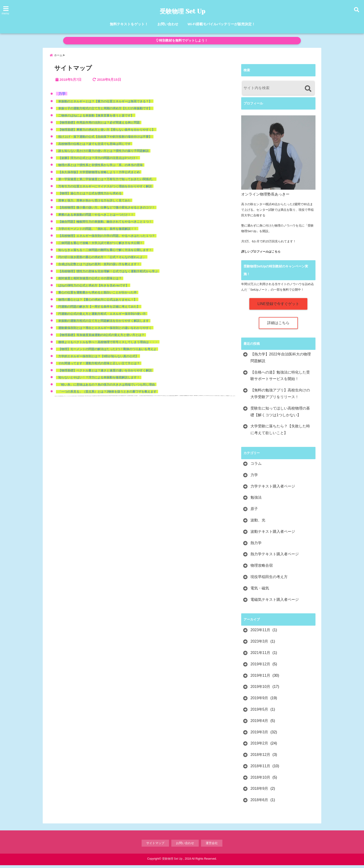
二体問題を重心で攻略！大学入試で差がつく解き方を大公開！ (101, 246)
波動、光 (258, 523)
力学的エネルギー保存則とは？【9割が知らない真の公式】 (98, 359)
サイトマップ (155, 846)
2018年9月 (259, 792)
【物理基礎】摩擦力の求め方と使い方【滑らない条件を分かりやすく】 (107, 132)
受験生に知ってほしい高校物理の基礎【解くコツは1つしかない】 (280, 414)
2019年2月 (259, 746)
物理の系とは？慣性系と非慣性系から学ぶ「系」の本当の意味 (101, 168)
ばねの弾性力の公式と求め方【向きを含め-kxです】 (93, 288)
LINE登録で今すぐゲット (278, 307)
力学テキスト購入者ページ (273, 489)
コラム (256, 466)
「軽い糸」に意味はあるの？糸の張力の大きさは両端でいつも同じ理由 (107, 387)
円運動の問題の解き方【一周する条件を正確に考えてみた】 (99, 310)
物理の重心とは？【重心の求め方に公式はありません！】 (97, 302)
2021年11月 (260, 655)
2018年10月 (260, 780)
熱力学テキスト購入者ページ (275, 557)
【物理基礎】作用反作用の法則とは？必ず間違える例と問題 (99, 125)
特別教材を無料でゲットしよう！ (182, 41)
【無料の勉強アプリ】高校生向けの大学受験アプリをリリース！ (280, 396)
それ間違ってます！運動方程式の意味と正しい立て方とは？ (99, 366)
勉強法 (256, 500)
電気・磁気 (260, 591)
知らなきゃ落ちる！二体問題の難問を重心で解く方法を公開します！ (105, 253)
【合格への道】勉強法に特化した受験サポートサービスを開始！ (280, 378)
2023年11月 (260, 633)
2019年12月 (260, 667)
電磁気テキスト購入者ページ (275, 602)
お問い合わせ (168, 24)
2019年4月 (259, 723)
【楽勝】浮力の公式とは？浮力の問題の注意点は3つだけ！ (98, 161)
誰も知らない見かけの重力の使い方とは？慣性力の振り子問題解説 (104, 154)
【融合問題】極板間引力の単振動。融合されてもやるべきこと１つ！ (105, 225)
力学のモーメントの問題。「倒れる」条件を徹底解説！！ (97, 232)
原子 (254, 512)
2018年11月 (260, 769)
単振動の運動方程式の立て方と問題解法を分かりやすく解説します (104, 324)
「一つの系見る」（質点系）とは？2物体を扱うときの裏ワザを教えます (107, 395)
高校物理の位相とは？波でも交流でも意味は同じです (94, 147)
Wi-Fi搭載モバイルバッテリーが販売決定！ (221, 24)
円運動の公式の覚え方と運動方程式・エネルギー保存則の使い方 (102, 317)
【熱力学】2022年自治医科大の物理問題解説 (281, 360)
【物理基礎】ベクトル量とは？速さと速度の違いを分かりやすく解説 (105, 373)
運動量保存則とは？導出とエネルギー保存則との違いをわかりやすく (105, 331)
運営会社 (212, 846)
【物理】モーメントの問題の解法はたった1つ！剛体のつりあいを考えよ (107, 352)
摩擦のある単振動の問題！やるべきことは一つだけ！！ (96, 217)
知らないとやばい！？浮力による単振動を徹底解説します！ (99, 380)
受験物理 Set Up (183, 11)
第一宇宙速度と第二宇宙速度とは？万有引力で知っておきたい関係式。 (107, 182)
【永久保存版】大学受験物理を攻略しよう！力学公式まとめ (99, 175)
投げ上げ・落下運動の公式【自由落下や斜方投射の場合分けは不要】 (105, 140)
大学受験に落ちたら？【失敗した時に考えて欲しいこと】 (280, 432)
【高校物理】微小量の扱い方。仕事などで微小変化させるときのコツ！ (107, 210)
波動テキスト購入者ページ (273, 534)
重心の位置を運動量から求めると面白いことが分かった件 (97, 295)
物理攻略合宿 (262, 568)
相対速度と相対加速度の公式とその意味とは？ (90, 281)
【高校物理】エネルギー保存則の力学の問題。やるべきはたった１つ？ (107, 239)
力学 (62, 96)
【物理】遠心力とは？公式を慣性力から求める (90, 196)
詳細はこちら (278, 326)
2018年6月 (259, 803)
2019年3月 (259, 735)
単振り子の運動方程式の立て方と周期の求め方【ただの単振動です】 (105, 111)
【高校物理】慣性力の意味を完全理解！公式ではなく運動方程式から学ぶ (108, 274)
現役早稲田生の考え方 (269, 580)
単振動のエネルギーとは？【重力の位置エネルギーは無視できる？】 (105, 104)
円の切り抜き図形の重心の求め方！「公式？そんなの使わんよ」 (102, 260)
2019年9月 (259, 701)
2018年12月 (260, 757)
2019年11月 (260, 678)
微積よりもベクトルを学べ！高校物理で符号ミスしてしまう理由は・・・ (108, 345)
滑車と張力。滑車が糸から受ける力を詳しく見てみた (94, 203)
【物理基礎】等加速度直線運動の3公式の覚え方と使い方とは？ (101, 338)
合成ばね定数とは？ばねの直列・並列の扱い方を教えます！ (99, 267)
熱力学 (256, 546)
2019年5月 (259, 712)
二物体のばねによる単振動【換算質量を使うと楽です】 (96, 118)
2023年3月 (259, 644)
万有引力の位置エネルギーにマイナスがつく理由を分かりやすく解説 (105, 189)
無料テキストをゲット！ (129, 24)
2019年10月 (260, 690)
